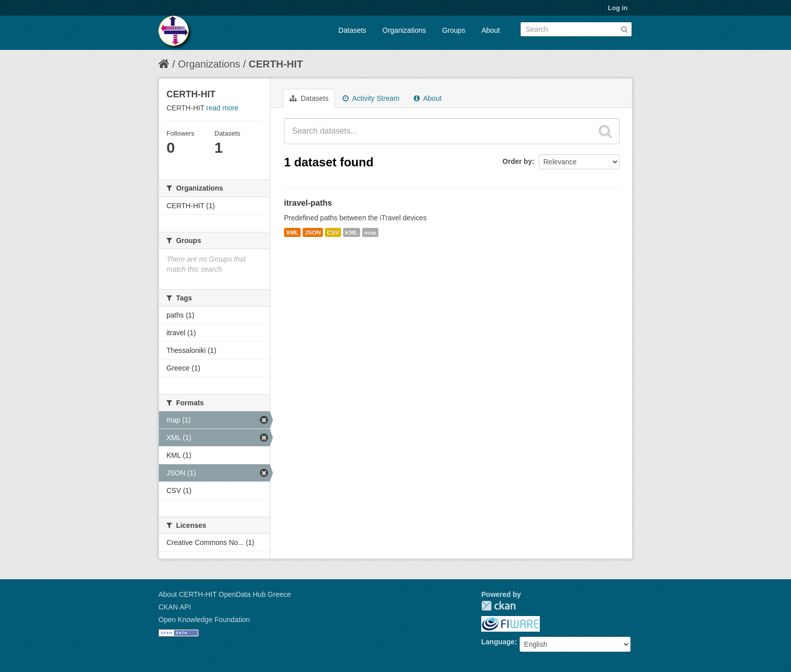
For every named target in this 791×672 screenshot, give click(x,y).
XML (292, 232)
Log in (618, 8)
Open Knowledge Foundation (204, 620)
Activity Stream (371, 98)
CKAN (498, 606)
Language (498, 642)
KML (352, 232)
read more (222, 108)
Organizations (404, 30)
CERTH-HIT (276, 64)
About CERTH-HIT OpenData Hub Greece (225, 594)
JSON (313, 232)
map (370, 232)
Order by (517, 161)
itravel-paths (308, 203)
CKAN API (175, 607)
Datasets (352, 30)
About (491, 30)
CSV (333, 232)
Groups (454, 30)
